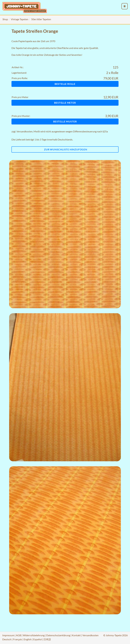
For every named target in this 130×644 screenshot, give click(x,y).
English (28, 639)
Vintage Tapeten (20, 19)
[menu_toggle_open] (125, 6)
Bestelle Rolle (65, 84)
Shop (5, 19)
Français (18, 639)
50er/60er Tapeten (41, 19)
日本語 (47, 639)
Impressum (8, 635)
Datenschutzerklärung (58, 635)
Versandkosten (25, 131)
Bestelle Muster (65, 121)
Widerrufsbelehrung (34, 635)
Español (37, 639)
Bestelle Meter (65, 103)
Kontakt (76, 635)
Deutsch (7, 639)
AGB (19, 635)
